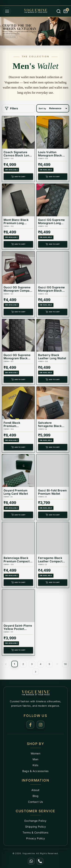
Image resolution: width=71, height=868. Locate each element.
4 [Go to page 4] (41, 664)
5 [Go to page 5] (49, 664)
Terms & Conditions (35, 832)
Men (35, 759)
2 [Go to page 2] (23, 664)
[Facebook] (30, 725)
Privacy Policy (36, 838)
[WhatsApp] (31, 861)
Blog (35, 796)
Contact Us (35, 802)
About (35, 790)
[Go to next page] (36, 672)
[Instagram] (41, 725)
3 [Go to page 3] (32, 664)
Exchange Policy (35, 821)
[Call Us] (40, 861)
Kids (35, 765)
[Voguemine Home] (36, 693)
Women (36, 753)
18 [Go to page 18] (65, 664)
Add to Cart (18, 177)
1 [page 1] (14, 664)
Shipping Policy (35, 827)
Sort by (42, 108)
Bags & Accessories (35, 771)
